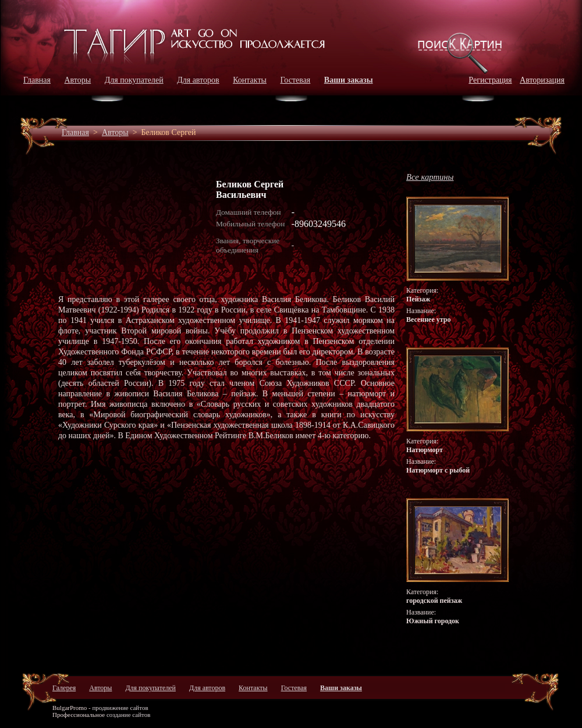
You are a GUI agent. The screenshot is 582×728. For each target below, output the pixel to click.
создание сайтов (129, 715)
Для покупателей (134, 80)
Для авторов (198, 80)
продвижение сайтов (120, 708)
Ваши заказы (349, 80)
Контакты (250, 80)
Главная (37, 80)
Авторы (78, 80)
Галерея (64, 688)
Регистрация (490, 80)
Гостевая (295, 80)
